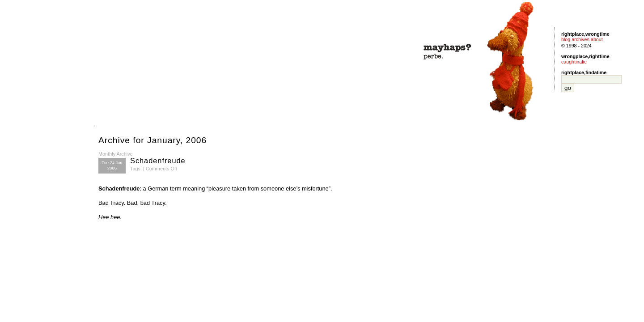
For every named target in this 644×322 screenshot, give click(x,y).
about (597, 39)
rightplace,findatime (584, 72)
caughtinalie (574, 62)
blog (566, 39)
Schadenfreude (158, 161)
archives (580, 39)
